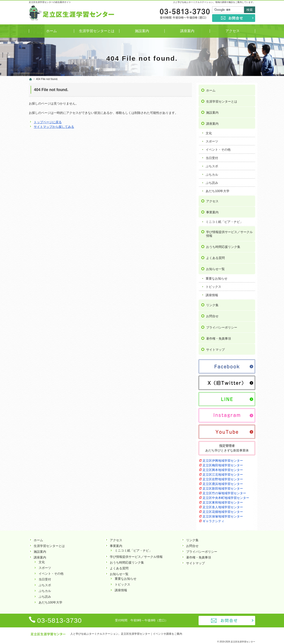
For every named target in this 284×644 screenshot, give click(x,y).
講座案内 (212, 122)
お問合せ (212, 314)
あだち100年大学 (218, 189)
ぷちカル (212, 173)
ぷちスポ (212, 164)
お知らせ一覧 (215, 267)
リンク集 (212, 303)
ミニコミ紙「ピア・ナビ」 (224, 220)
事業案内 (212, 210)
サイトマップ (215, 348)
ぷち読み (212, 181)
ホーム (211, 88)
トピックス (213, 285)
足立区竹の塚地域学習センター (224, 491)
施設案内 (212, 111)
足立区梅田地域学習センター (223, 463)
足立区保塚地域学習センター (223, 514)
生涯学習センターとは (222, 99)
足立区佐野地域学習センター (223, 477)
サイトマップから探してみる (54, 127)
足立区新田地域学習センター (223, 486)
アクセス (212, 199)
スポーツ (212, 139)
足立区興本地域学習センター (223, 468)
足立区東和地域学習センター (223, 500)
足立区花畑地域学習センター (223, 510)
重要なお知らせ (217, 276)
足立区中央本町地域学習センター (226, 496)
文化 (209, 131)
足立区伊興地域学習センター (223, 459)
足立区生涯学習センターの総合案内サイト (50, 2)
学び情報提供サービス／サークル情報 (229, 232)
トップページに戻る (48, 122)
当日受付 (212, 156)
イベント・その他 (218, 148)
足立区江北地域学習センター (223, 473)
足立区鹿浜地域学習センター (223, 482)
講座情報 (212, 293)
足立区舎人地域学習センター (223, 505)
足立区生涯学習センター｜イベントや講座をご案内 (152, 634)
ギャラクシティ (213, 519)
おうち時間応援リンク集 (223, 245)
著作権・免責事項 (219, 337)
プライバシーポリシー (222, 325)
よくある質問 (215, 256)
